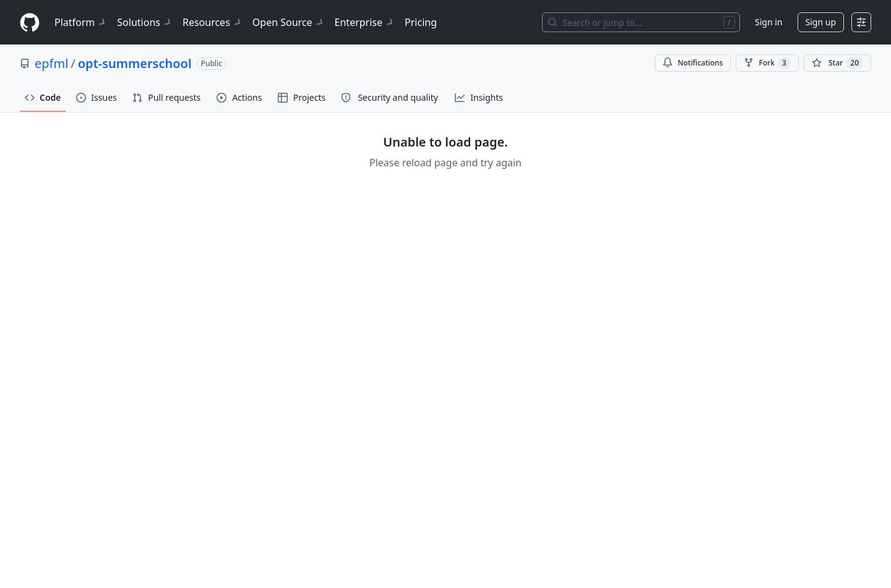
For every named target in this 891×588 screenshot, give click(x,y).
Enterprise (365, 22)
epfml (51, 63)
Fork (767, 63)
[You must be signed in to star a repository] (837, 63)
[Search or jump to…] (641, 22)
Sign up (821, 22)
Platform (81, 22)
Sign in (768, 22)
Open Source (289, 22)
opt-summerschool (135, 63)
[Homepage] (30, 23)
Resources (213, 22)
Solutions (145, 22)
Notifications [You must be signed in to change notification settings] (693, 63)
